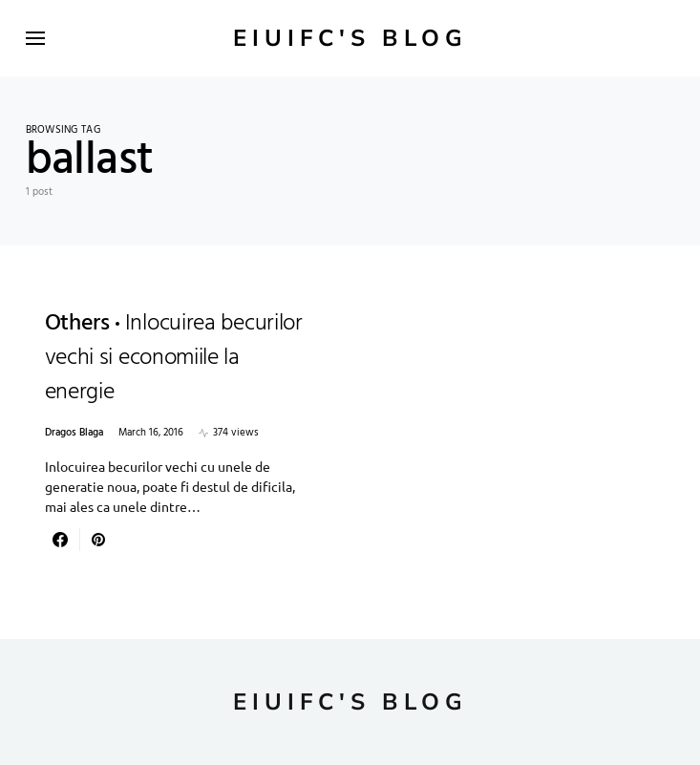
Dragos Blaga (74, 433)
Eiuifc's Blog (350, 38)
